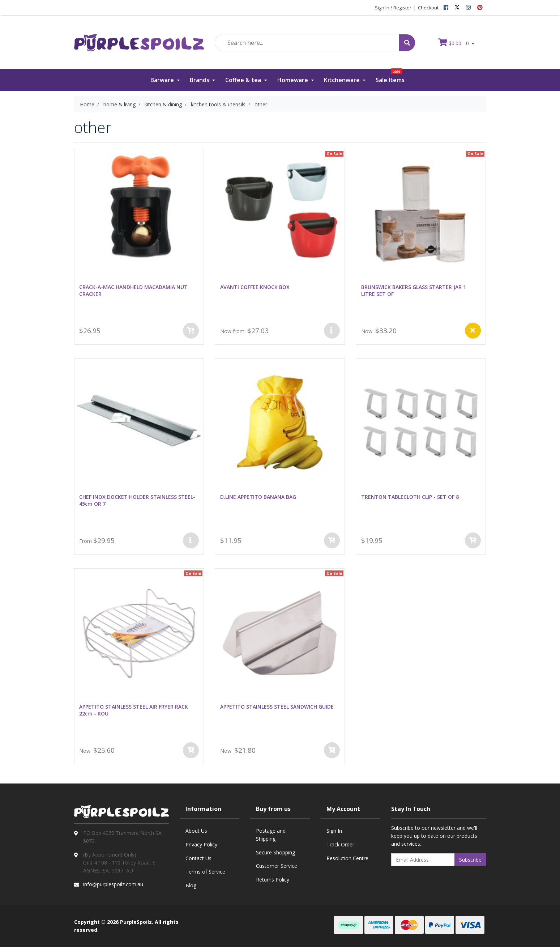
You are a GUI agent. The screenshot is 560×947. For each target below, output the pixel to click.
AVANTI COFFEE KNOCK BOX (255, 287)
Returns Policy (273, 880)
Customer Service (277, 866)
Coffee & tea (244, 80)
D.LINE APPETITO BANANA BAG (258, 497)
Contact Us (198, 858)
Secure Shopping (275, 852)
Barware (163, 80)
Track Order (340, 844)
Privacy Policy (201, 844)
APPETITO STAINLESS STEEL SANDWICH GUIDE (277, 707)
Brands (200, 80)
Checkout (428, 8)
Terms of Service (205, 872)
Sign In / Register (393, 8)
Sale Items (390, 77)
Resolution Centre (347, 858)
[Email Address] (423, 860)
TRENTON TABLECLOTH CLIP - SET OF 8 (410, 497)
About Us (196, 831)
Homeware (293, 80)
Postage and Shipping (271, 835)
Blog (191, 885)
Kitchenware (343, 80)
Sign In (334, 831)
